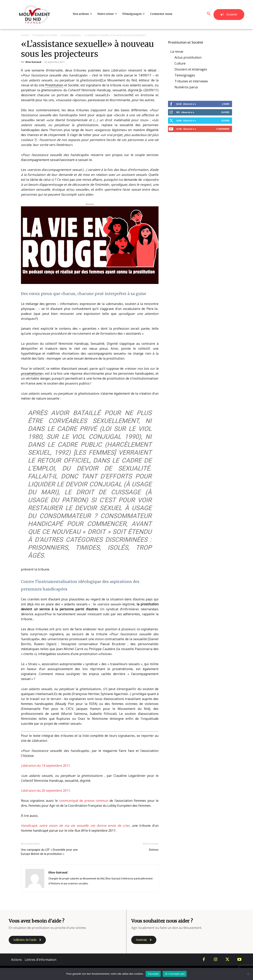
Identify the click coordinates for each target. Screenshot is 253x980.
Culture (180, 63)
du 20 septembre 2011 (45, 790)
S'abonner (223, 129)
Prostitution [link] (54, 85)
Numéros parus (186, 87)
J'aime (226, 104)
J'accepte (153, 974)
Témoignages (185, 75)
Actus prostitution (71, 35)
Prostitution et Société (45, 35)
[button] (209, 14)
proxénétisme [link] (31, 373)
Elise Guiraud (33, 62)
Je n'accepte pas (175, 974)
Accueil (25, 35)
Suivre (225, 112)
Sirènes (154, 850)
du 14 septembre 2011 (45, 766)
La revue (177, 51)
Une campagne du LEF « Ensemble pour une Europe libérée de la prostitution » (49, 852)
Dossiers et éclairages (191, 69)
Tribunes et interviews (191, 81)
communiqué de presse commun (84, 801)
